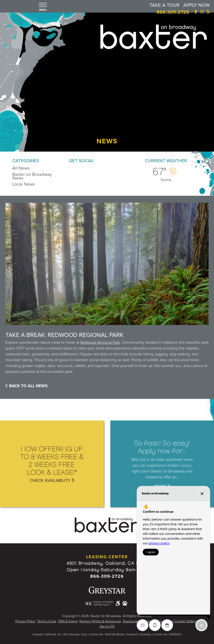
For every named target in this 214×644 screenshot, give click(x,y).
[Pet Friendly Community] (125, 603)
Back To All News (27, 386)
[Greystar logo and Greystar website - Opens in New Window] (107, 590)
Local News (24, 184)
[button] (43, 7)
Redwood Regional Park (100, 342)
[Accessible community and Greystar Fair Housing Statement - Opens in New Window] (118, 603)
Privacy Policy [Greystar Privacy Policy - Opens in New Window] (25, 621)
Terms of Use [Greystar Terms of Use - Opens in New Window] (47, 621)
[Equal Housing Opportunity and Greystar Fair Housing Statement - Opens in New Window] (99, 604)
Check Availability (52, 480)
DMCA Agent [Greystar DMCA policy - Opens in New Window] (68, 621)
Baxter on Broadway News (32, 176)
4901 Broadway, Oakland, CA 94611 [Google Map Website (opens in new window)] (107, 563)
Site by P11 (107, 626)
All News (21, 168)
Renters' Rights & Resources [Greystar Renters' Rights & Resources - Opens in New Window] (100, 621)
